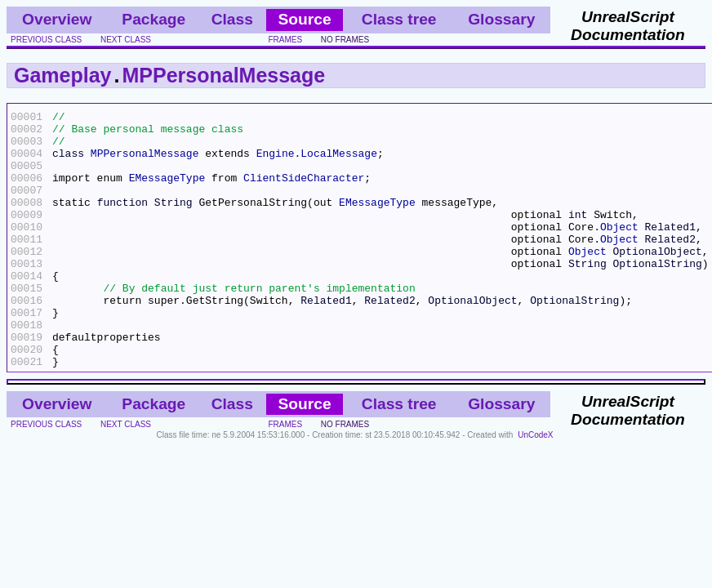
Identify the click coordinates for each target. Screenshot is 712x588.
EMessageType (167, 192)
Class (232, 19)
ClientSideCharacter (304, 192)
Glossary (501, 19)
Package (154, 19)
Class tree (399, 19)
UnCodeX (535, 486)
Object (619, 251)
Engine (276, 163)
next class (126, 40)
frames (285, 40)
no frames (345, 40)
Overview (57, 19)
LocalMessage (339, 163)
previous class (46, 40)
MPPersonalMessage (223, 75)
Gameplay (63, 75)
